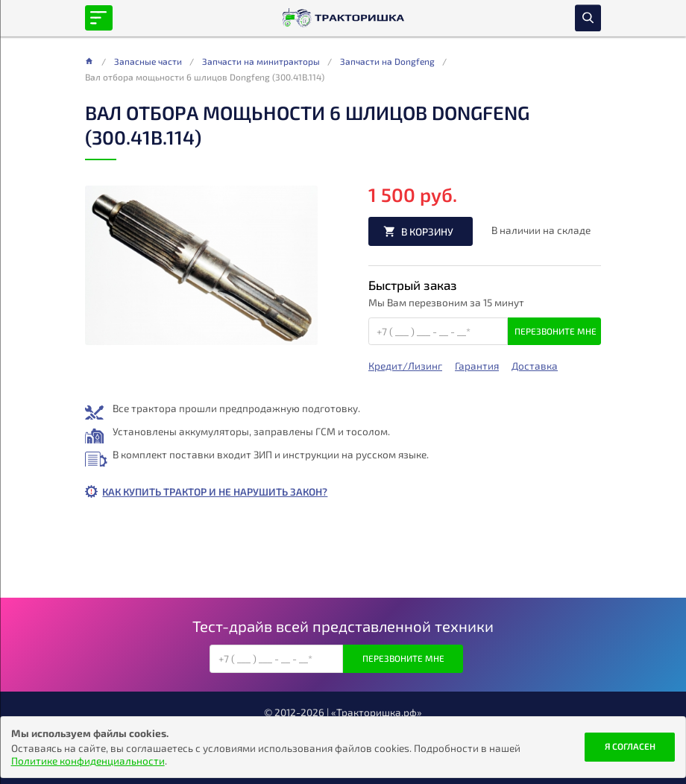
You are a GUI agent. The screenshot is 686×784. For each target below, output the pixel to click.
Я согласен (630, 746)
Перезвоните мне (556, 331)
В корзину (427, 231)
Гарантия (477, 366)
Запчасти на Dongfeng (387, 61)
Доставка (535, 366)
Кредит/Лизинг (405, 366)
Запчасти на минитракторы (261, 61)
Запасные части (148, 61)
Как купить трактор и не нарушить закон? (215, 491)
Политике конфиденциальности (88, 761)
